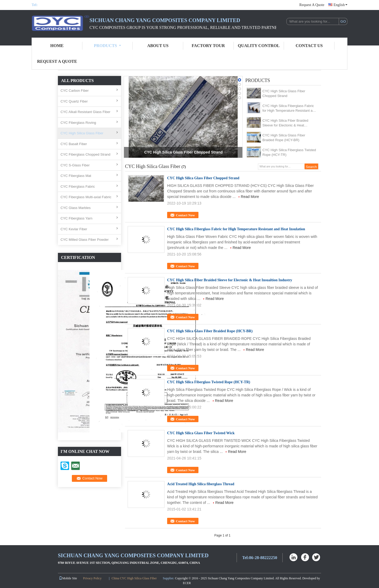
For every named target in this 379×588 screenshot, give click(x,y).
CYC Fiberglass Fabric (78, 186)
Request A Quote (312, 5)
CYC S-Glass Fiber (75, 165)
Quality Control (259, 46)
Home (57, 46)
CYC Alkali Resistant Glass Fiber (85, 112)
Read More (250, 197)
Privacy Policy (92, 578)
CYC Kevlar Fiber (74, 229)
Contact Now (185, 215)
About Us (158, 46)
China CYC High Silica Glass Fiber (134, 578)
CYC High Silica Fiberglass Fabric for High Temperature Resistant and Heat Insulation (289, 108)
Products (108, 46)
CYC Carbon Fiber (75, 91)
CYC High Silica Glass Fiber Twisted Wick (201, 433)
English (340, 5)
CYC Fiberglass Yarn (76, 218)
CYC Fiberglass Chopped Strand (85, 154)
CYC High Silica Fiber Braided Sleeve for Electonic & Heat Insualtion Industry (285, 123)
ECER (187, 583)
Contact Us (309, 46)
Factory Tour (208, 46)
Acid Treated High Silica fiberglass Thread (201, 484)
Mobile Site (68, 578)
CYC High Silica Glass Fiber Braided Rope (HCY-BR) (284, 138)
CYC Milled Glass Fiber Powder (85, 240)
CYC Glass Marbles (76, 208)
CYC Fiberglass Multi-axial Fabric (86, 197)
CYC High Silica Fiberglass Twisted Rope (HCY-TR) (289, 152)
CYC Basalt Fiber (74, 144)
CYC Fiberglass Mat (76, 176)
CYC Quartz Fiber (74, 101)
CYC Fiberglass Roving (78, 123)
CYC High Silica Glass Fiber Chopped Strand (183, 152)
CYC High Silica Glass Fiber (82, 133)
